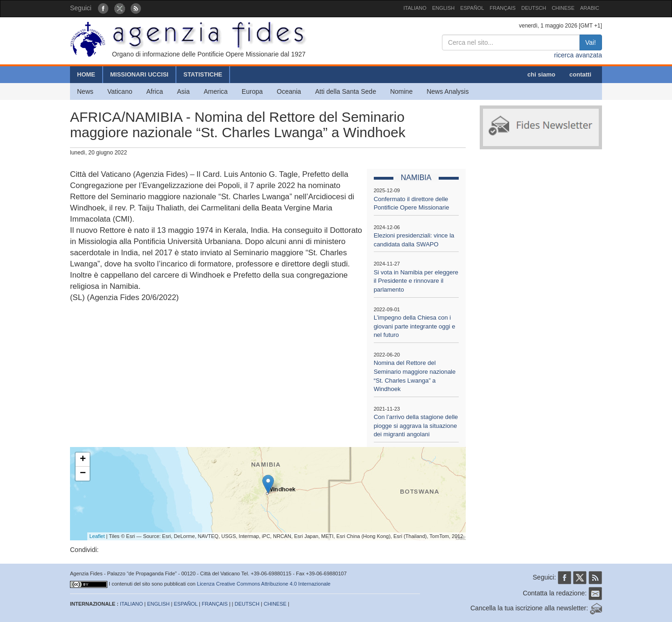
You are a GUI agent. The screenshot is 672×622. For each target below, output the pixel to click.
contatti (580, 74)
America (216, 91)
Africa (154, 91)
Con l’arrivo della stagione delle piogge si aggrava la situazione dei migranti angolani (416, 426)
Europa (252, 91)
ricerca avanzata (578, 55)
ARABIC (590, 8)
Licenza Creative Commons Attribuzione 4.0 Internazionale (264, 584)
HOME (86, 74)
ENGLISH (443, 8)
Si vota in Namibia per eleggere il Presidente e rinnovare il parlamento (416, 281)
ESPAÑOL (472, 8)
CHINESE (563, 8)
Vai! (591, 42)
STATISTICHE (203, 74)
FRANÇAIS (503, 8)
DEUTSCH (534, 8)
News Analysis (448, 91)
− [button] (83, 474)
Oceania (289, 91)
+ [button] (83, 460)
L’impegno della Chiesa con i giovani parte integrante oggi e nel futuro (415, 326)
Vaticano (120, 91)
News (85, 91)
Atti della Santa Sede (346, 91)
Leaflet (97, 536)
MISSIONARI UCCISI (139, 74)
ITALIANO (415, 8)
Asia (183, 91)
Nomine (401, 91)
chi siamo (541, 74)
